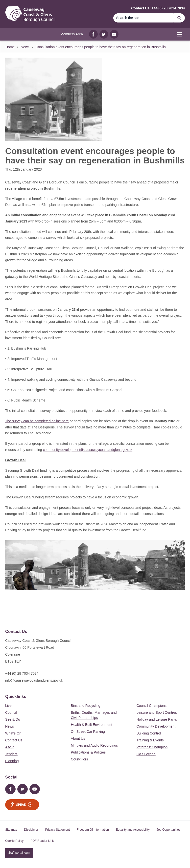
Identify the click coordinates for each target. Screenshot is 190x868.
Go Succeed (146, 754)
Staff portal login (19, 853)
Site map (11, 830)
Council (11, 712)
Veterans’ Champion (152, 747)
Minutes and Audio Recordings (94, 745)
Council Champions (152, 706)
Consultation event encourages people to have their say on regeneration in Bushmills (100, 47)
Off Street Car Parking (88, 732)
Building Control (149, 733)
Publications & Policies (88, 752)
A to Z (10, 747)
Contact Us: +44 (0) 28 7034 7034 (158, 8)
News (25, 47)
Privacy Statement (58, 830)
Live (8, 706)
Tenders (11, 754)
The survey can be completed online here (37, 421)
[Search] (143, 18)
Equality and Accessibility (133, 830)
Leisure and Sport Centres (157, 712)
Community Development (156, 726)
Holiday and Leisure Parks (157, 719)
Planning (12, 761)
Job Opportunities (168, 830)
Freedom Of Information (93, 830)
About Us (78, 738)
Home (10, 47)
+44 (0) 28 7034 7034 (22, 673)
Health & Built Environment (91, 725)
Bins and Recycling (85, 706)
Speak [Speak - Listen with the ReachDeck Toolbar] (21, 805)
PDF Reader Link (42, 841)
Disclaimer (31, 830)
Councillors (79, 759)
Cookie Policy (14, 841)
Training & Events (150, 740)
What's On (13, 733)
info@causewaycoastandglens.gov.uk (34, 680)
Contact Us (14, 740)
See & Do (13, 719)
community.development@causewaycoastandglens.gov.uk (88, 450)
